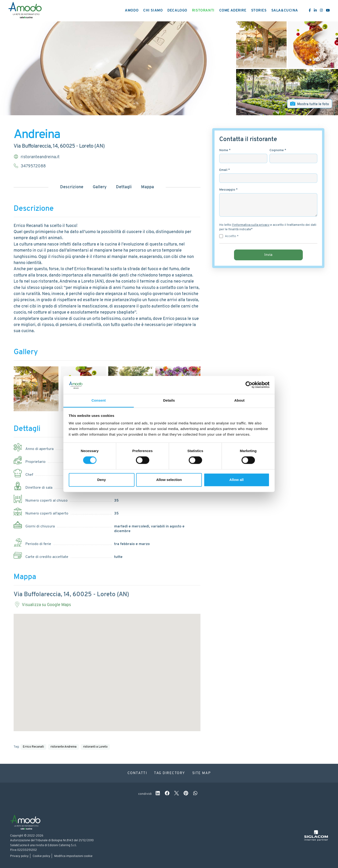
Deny (102, 480)
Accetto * (232, 236)
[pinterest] (186, 794)
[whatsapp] (195, 794)
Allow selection (169, 480)
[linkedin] (158, 794)
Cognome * (278, 150)
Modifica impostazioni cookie (73, 856)
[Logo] (25, 11)
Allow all (236, 480)
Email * (225, 170)
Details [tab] (169, 400)
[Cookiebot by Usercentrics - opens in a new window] (249, 385)
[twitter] (177, 794)
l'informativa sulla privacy (251, 225)
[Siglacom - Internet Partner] (316, 840)
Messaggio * (228, 190)
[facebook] (167, 794)
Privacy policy (19, 856)
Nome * (225, 150)
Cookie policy (41, 856)
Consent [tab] (99, 400)
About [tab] (239, 400)
